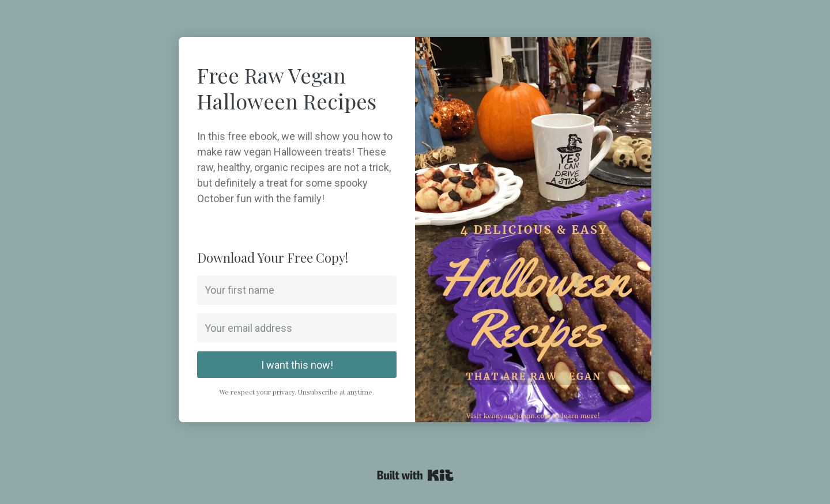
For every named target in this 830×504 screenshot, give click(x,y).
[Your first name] (297, 290)
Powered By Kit (415, 475)
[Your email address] (297, 328)
